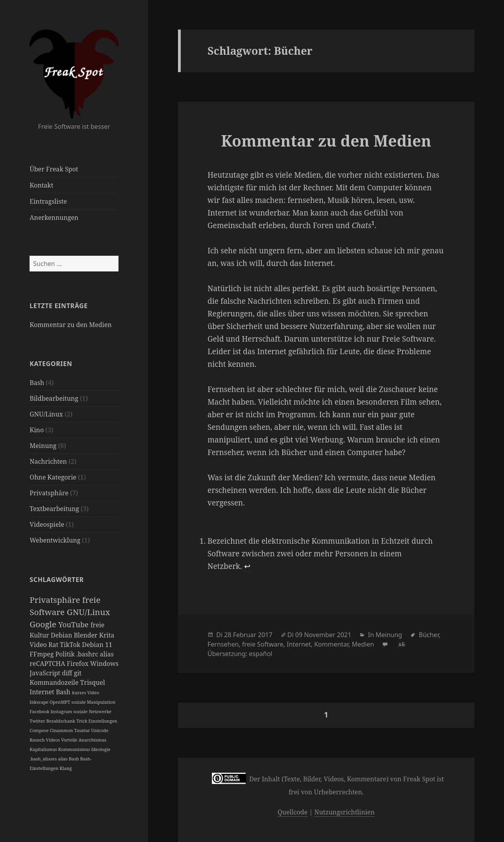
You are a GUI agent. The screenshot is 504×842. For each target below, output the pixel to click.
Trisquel (93, 682)
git (78, 673)
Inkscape (39, 702)
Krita (107, 635)
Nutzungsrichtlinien (344, 812)
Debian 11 (97, 645)
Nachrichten (48, 461)
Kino (37, 430)
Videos (54, 740)
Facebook (40, 711)
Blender (86, 635)
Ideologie (101, 749)
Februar (245, 635)
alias (107, 654)
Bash (37, 383)
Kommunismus (75, 749)
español (260, 654)
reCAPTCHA (48, 664)
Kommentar (331, 644)
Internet (43, 692)
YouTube (74, 624)
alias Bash (69, 759)
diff (68, 673)
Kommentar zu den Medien (70, 325)
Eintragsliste (48, 201)
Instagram (62, 711)
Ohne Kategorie (53, 477)
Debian (62, 635)
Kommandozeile (55, 682)
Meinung (43, 446)
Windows (104, 664)
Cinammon (62, 730)
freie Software (263, 644)
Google (44, 624)
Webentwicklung (55, 540)
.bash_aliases (44, 759)
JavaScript (46, 673)
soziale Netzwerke (92, 711)
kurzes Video (86, 692)
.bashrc (88, 654)
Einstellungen (103, 721)
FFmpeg (42, 654)
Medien (363, 644)
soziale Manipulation (93, 702)
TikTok (71, 645)
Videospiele (47, 524)
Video (39, 645)
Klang (66, 768)
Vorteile (70, 740)
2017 (265, 635)
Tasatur (82, 730)
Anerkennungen (54, 217)
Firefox (79, 664)
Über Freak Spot (54, 169)
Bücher (429, 635)
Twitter (38, 721)
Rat (54, 645)
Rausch (38, 740)
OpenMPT (60, 702)
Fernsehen (223, 644)
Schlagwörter (57, 580)
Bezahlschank (61, 721)
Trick (82, 721)
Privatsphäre (49, 493)
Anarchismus (92, 740)
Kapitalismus (44, 749)
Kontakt (41, 185)
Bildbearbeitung (54, 398)
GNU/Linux (46, 414)
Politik (66, 654)
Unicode (100, 730)
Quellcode (293, 812)
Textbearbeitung (54, 509)
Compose (40, 730)
